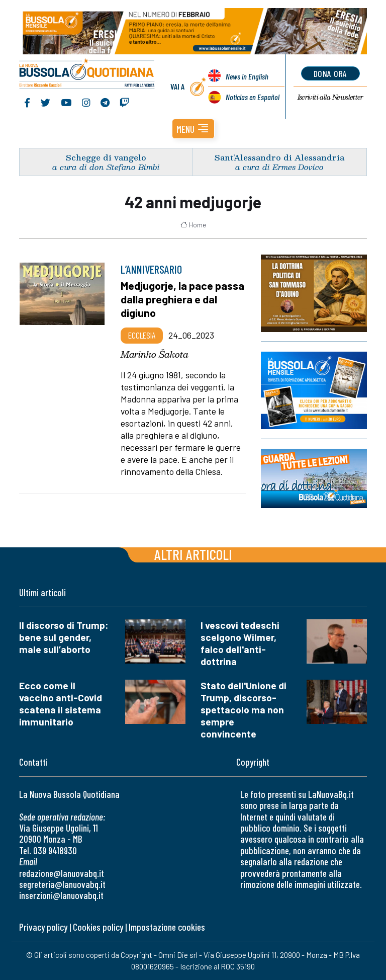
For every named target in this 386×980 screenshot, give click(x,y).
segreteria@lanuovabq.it (62, 884)
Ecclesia (142, 335)
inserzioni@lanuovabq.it (61, 895)
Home (193, 225)
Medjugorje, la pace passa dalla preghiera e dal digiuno (182, 299)
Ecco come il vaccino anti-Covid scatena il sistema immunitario (61, 704)
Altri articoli (193, 554)
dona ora (330, 73)
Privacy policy (43, 927)
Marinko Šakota (155, 354)
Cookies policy (98, 927)
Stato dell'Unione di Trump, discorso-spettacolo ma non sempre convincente (244, 710)
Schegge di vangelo (106, 157)
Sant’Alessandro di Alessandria (279, 157)
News (247, 76)
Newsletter (330, 97)
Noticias (253, 97)
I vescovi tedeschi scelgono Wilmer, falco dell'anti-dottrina (240, 643)
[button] (193, 129)
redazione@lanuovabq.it (62, 873)
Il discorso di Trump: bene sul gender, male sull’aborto (64, 637)
